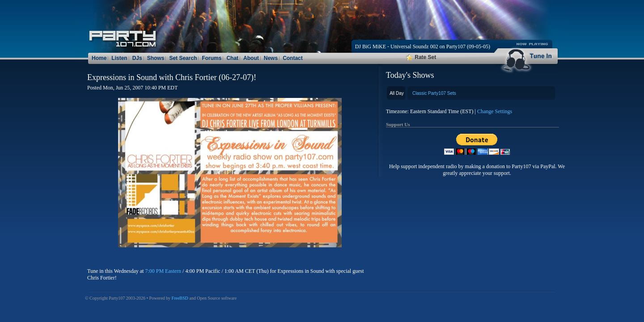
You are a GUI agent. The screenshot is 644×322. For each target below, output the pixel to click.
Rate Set (421, 57)
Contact (293, 58)
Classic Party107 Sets (434, 93)
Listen (119, 58)
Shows (156, 58)
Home (99, 58)
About (251, 58)
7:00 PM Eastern (163, 271)
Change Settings (495, 111)
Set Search (183, 58)
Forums (212, 58)
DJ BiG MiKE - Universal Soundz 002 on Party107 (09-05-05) (423, 47)
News (271, 58)
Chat (232, 58)
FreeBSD (180, 298)
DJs (137, 58)
